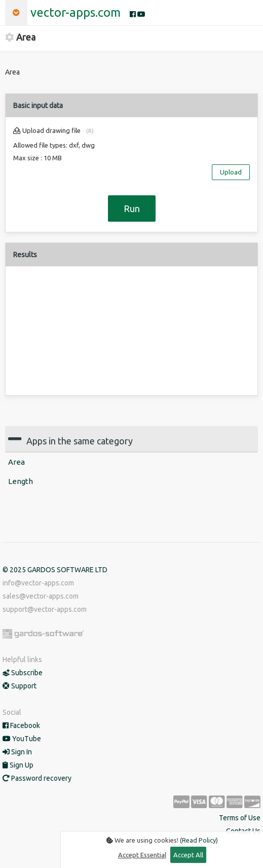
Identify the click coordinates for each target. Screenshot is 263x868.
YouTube (22, 739)
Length (21, 481)
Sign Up (18, 765)
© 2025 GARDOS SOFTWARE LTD (55, 570)
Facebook (21, 725)
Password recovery (37, 778)
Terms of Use (240, 818)
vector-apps (76, 12)
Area (16, 462)
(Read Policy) (199, 840)
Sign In (17, 752)
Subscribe (23, 673)
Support (20, 686)
